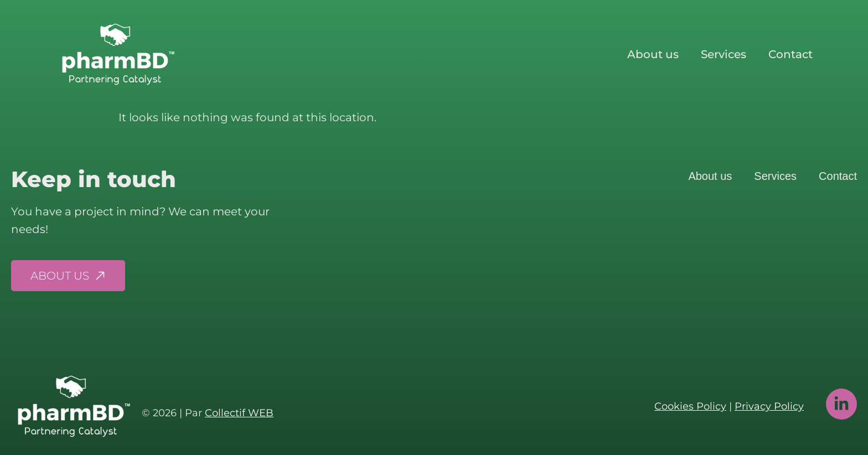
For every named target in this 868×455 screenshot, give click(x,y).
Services (724, 54)
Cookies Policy (690, 406)
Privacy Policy (769, 406)
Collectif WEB (239, 413)
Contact (790, 54)
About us (653, 54)
